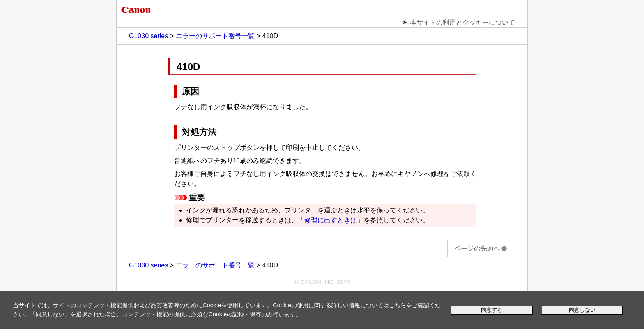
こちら (398, 305)
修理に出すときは (331, 220)
